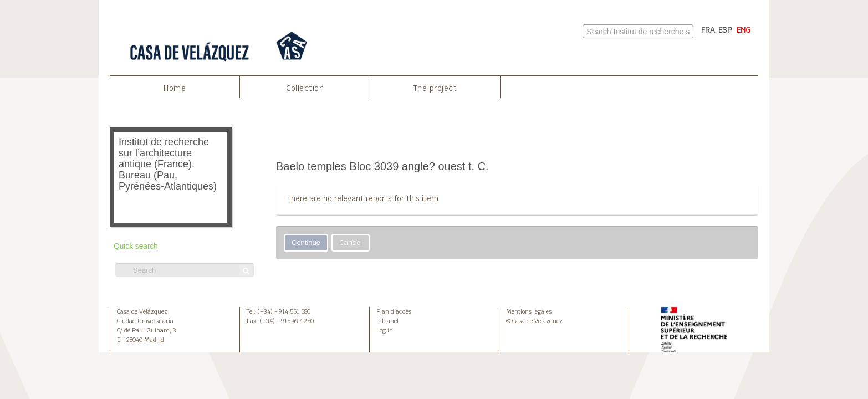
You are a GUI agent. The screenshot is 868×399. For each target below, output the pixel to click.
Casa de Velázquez (142, 311)
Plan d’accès (394, 311)
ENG (744, 30)
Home (175, 88)
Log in (385, 330)
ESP (725, 30)
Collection (305, 88)
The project (435, 88)
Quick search (136, 246)
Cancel (351, 242)
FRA (708, 30)
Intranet (388, 321)
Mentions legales (529, 311)
